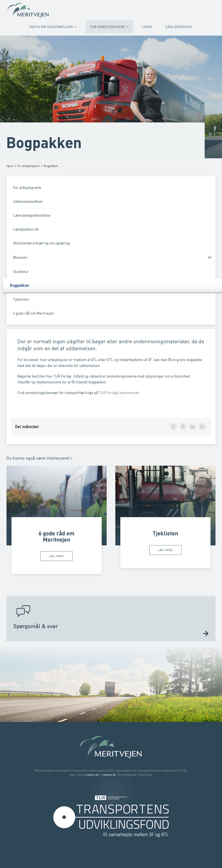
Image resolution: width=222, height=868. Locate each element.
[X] (183, 427)
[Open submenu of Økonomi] (208, 257)
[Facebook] (173, 427)
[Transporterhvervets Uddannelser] (111, 797)
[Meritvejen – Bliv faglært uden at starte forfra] (28, 4)
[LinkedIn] (193, 427)
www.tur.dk (109, 775)
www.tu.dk (92, 775)
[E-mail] (202, 427)
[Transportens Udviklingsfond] (111, 806)
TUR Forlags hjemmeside (119, 393)
